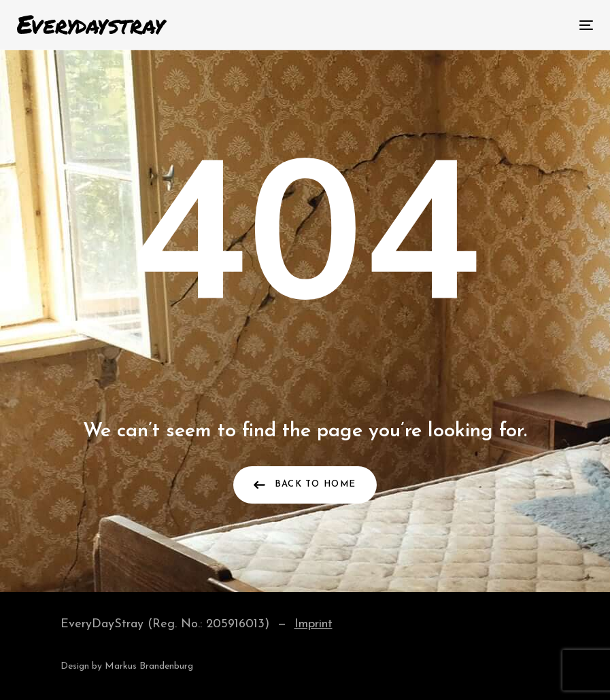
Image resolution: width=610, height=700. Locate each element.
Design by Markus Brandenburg (127, 666)
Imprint (314, 624)
